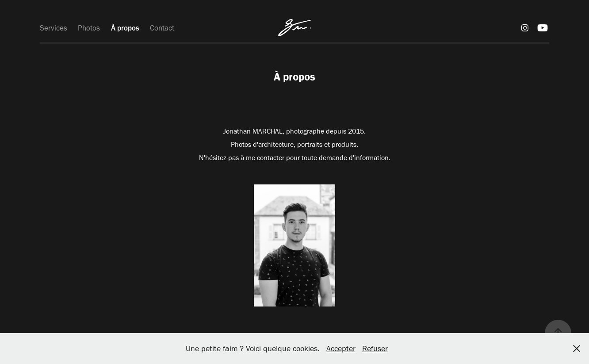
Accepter (341, 349)
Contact (162, 28)
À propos (125, 28)
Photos (89, 28)
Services (54, 28)
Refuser (375, 349)
